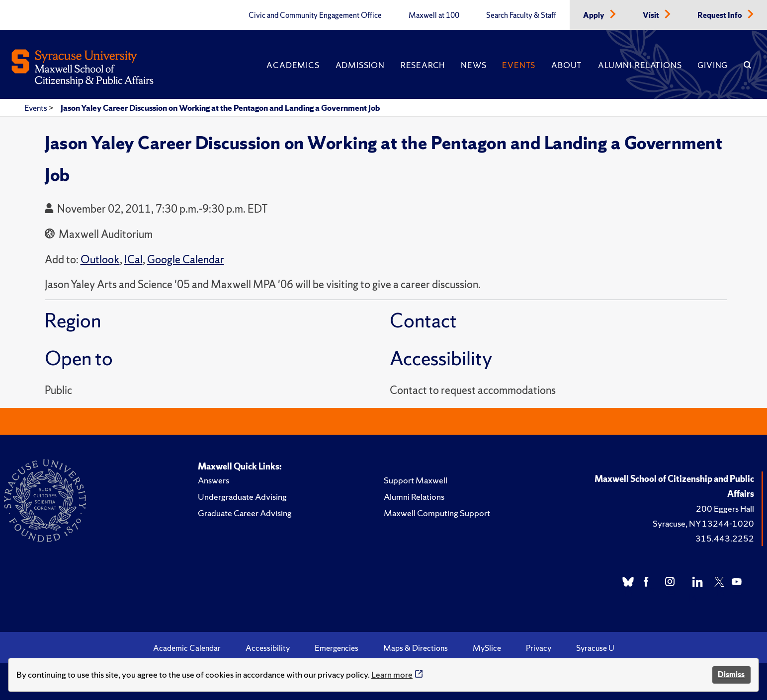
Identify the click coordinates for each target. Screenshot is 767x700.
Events (519, 65)
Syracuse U (595, 648)
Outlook (100, 260)
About (567, 65)
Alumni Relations (640, 65)
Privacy (539, 648)
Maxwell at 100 (434, 15)
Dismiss (731, 674)
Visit (652, 15)
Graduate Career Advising (245, 513)
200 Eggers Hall (725, 508)
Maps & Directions (416, 648)
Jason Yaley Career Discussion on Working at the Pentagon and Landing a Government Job (220, 108)
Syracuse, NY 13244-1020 (703, 523)
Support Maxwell (416, 480)
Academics (293, 65)
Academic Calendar (187, 648)
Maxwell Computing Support (437, 513)
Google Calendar (186, 260)
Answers (213, 480)
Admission (360, 65)
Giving (713, 65)
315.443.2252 (725, 538)
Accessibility (268, 648)
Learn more (392, 674)
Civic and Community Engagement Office (315, 15)
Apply (595, 15)
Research (423, 65)
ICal (133, 260)
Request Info (721, 15)
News (473, 65)
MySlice (487, 648)
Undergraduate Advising (242, 497)
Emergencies (337, 648)
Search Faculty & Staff (521, 15)
